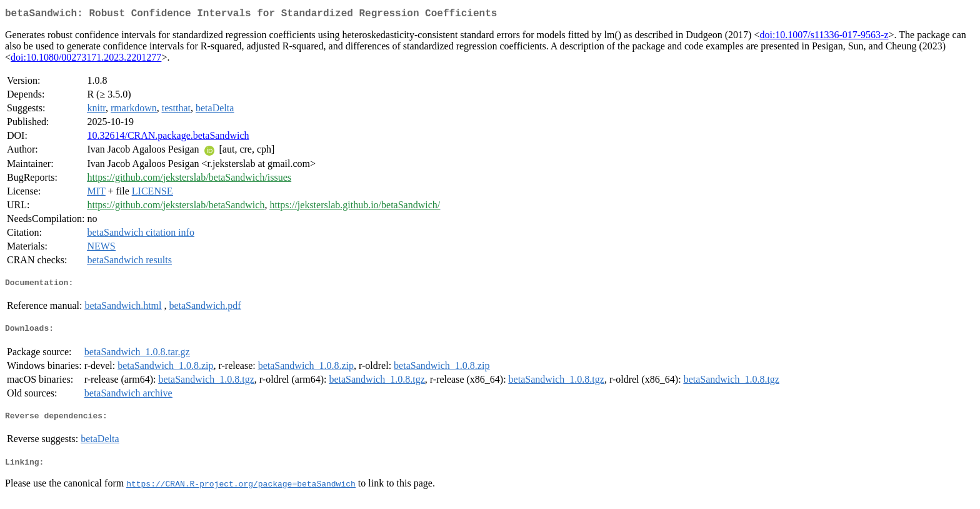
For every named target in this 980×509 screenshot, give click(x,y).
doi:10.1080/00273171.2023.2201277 (86, 60)
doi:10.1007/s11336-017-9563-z (824, 37)
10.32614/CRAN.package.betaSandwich (168, 138)
